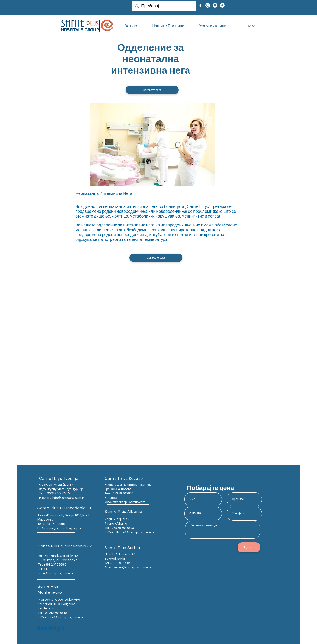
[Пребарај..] (164, 6)
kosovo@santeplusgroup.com (125, 502)
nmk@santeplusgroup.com (66, 528)
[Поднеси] (249, 547)
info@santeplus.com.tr (68, 498)
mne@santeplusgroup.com (66, 617)
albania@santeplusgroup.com (135, 532)
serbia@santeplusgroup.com (133, 568)
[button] (152, 90)
